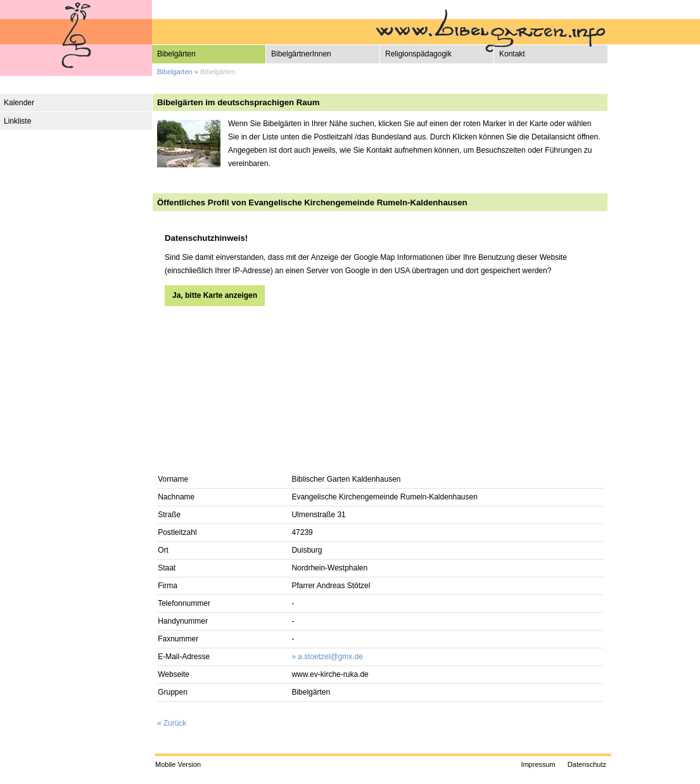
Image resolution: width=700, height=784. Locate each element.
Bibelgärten (176, 54)
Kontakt (512, 54)
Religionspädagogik (418, 54)
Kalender (19, 103)
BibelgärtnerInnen (301, 54)
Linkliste (17, 121)
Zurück (175, 723)
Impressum (538, 764)
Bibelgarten (175, 72)
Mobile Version (178, 764)
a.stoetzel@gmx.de (330, 657)
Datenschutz (587, 764)
